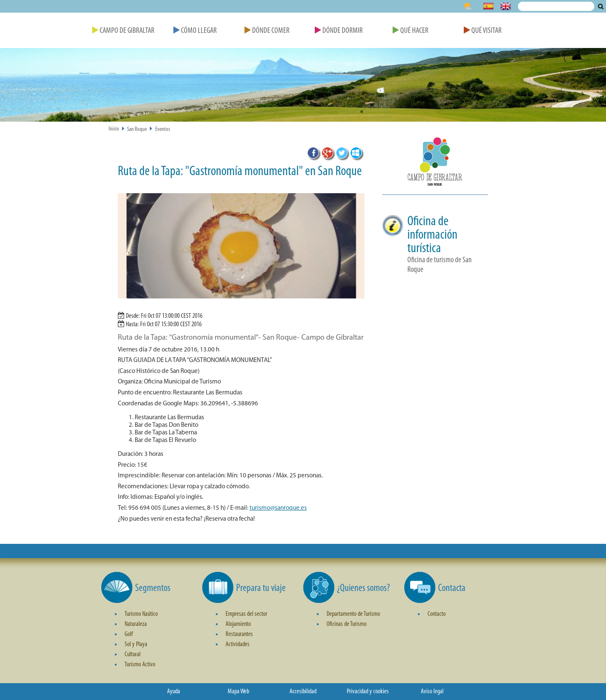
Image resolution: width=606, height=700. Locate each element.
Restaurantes (239, 634)
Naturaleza (136, 624)
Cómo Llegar (195, 31)
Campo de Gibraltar (123, 31)
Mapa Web (238, 692)
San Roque (137, 129)
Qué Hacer (411, 31)
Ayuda (174, 692)
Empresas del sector (246, 614)
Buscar (601, 6)
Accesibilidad (303, 692)
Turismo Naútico (141, 614)
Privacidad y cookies (368, 692)
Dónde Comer (267, 31)
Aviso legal (432, 692)
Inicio (114, 129)
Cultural (133, 655)
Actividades (238, 644)
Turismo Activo (140, 665)
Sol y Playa (136, 644)
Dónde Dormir (339, 31)
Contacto (437, 614)
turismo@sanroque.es (278, 508)
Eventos (163, 129)
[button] (435, 164)
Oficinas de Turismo (347, 624)
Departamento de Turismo (353, 614)
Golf (129, 634)
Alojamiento (238, 624)
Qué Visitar (483, 31)
